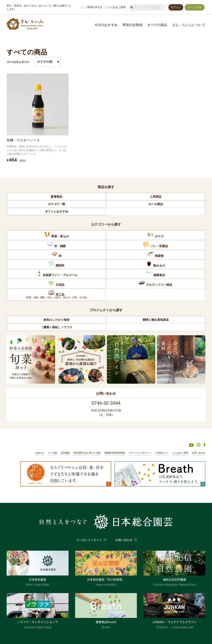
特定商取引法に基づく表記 (87, 453)
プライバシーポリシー (140, 453)
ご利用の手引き (92, 7)
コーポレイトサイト (89, 540)
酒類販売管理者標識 (115, 453)
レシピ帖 (53, 453)
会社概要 (65, 453)
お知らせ (40, 453)
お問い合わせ (199, 453)
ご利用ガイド (162, 453)
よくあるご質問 (115, 7)
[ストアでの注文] (48, 62)
